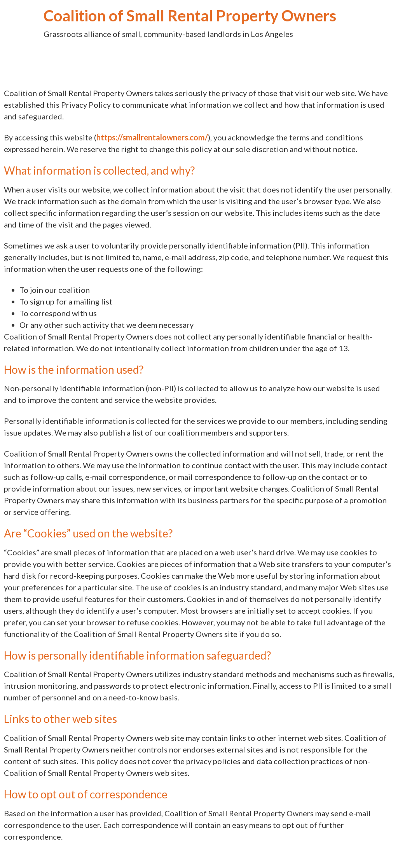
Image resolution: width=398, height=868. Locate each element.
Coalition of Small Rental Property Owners (190, 16)
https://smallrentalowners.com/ (152, 137)
